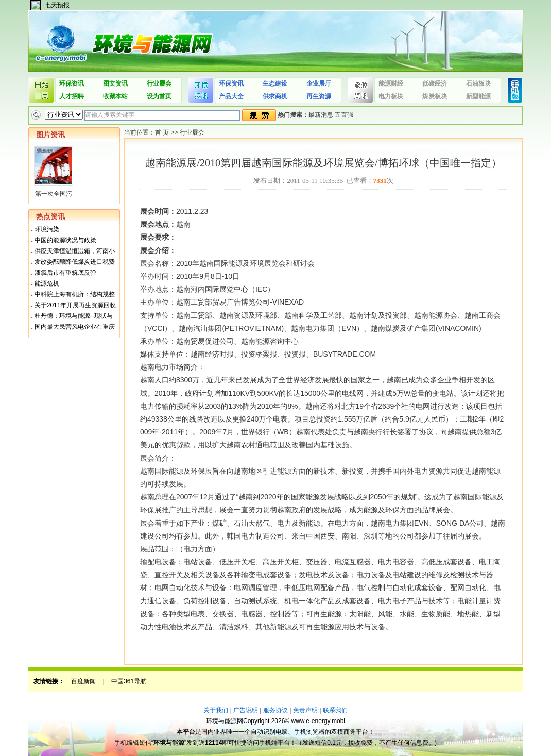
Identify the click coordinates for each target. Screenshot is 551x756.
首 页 (162, 132)
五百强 (344, 115)
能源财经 (391, 83)
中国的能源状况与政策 (65, 240)
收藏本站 (115, 96)
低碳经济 (435, 83)
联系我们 (335, 710)
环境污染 (47, 229)
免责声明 (305, 710)
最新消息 (321, 115)
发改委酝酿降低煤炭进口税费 (75, 262)
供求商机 (275, 96)
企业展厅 (319, 83)
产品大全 (231, 96)
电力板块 (391, 96)
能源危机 (47, 283)
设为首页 (159, 96)
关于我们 (216, 710)
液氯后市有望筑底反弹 (65, 273)
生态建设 (275, 83)
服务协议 (275, 710)
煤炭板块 (435, 96)
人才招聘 (72, 96)
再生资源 (319, 96)
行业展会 (159, 83)
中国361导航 (129, 681)
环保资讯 (72, 83)
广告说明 (246, 710)
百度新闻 (83, 681)
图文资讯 (115, 83)
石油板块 (478, 83)
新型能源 (478, 96)
